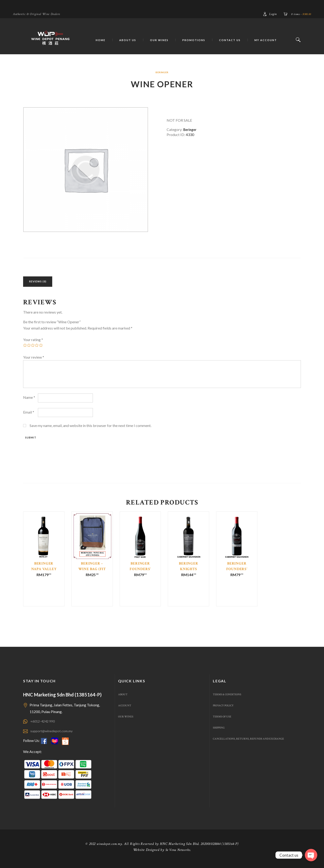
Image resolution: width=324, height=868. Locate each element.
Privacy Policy (225, 710)
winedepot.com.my (109, 849)
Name (29, 399)
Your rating (33, 341)
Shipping (220, 732)
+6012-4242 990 (44, 726)
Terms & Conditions (229, 699)
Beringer (162, 72)
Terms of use (223, 721)
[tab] (42, 282)
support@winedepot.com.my (53, 736)
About (123, 699)
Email (29, 414)
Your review (34, 359)
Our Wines (127, 721)
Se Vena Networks (178, 855)
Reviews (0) (42, 282)
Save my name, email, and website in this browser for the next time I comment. (90, 427)
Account (126, 710)
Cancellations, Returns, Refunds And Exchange (254, 744)
